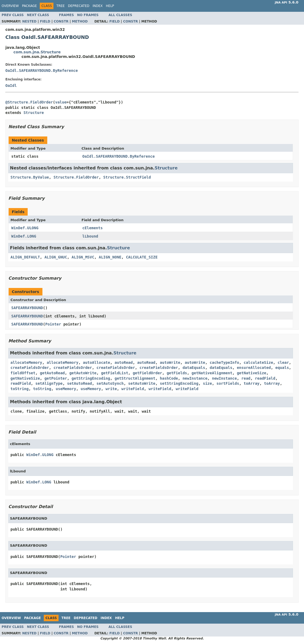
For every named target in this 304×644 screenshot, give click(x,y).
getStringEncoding (91, 378)
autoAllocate (97, 362)
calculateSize (258, 362)
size (208, 383)
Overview (10, 6)
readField (265, 378)
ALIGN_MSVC (83, 257)
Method (80, 21)
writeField (133, 389)
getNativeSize (252, 373)
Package (29, 6)
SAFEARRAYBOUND (27, 308)
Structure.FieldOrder (76, 177)
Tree (61, 6)
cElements (93, 228)
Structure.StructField (127, 177)
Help (110, 6)
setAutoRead (80, 383)
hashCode (169, 378)
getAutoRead (53, 373)
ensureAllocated (254, 368)
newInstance (195, 378)
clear (283, 362)
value (61, 102)
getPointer (56, 378)
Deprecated (79, 6)
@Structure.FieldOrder (29, 102)
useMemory (66, 389)
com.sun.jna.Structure (37, 52)
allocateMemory (26, 362)
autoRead (124, 362)
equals (282, 368)
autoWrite (170, 362)
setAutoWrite (142, 383)
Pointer (53, 324)
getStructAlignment (135, 378)
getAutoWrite (83, 373)
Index (98, 6)
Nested (29, 21)
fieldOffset (23, 373)
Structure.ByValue (30, 177)
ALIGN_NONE (110, 257)
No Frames (88, 15)
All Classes (120, 15)
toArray (251, 383)
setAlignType (49, 383)
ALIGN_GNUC (56, 257)
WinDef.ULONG (25, 228)
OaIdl (11, 86)
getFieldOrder (147, 373)
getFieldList (115, 373)
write (111, 389)
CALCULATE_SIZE (142, 257)
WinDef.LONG (24, 236)
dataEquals (194, 368)
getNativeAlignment (212, 373)
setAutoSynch (110, 383)
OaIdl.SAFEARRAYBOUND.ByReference (42, 71)
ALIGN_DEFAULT (25, 257)
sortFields (228, 383)
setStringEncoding (179, 383)
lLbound (90, 236)
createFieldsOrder (30, 368)
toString (19, 389)
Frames (67, 15)
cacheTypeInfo (225, 362)
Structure (34, 113)
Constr (61, 21)
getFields (177, 373)
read (246, 378)
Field (45, 21)
